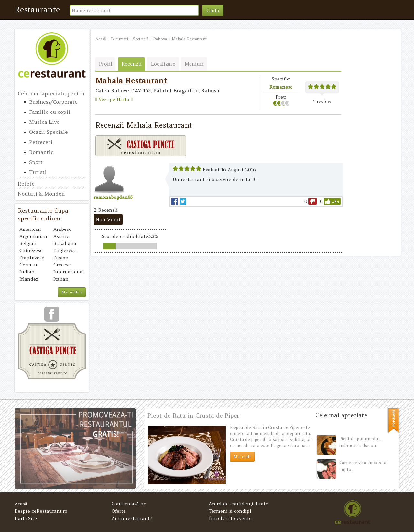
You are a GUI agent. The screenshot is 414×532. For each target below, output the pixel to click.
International (69, 272)
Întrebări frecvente (230, 518)
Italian (61, 279)
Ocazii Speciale (49, 132)
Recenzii (132, 64)
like (332, 201)
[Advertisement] (370, 143)
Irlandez (29, 279)
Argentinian (33, 236)
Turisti (38, 172)
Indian (27, 272)
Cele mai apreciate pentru (51, 93)
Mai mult (242, 457)
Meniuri (194, 64)
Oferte (119, 511)
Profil (106, 64)
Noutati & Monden (41, 194)
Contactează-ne (129, 504)
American (30, 229)
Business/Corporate (53, 102)
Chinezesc (31, 250)
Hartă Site (26, 518)
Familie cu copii (50, 112)
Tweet (183, 201)
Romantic (41, 152)
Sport (36, 162)
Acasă (21, 504)
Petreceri (41, 142)
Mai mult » (72, 292)
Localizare (163, 64)
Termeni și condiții (230, 511)
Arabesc (62, 229)
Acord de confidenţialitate (238, 504)
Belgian (28, 243)
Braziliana (65, 243)
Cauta (213, 10)
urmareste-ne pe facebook (52, 316)
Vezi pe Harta (114, 99)
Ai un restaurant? (132, 518)
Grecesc (62, 265)
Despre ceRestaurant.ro (41, 511)
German (28, 265)
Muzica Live (44, 122)
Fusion (61, 258)
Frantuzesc (32, 258)
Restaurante (37, 10)
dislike (312, 201)
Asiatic (61, 236)
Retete (26, 184)
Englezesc (65, 250)
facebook (175, 201)
